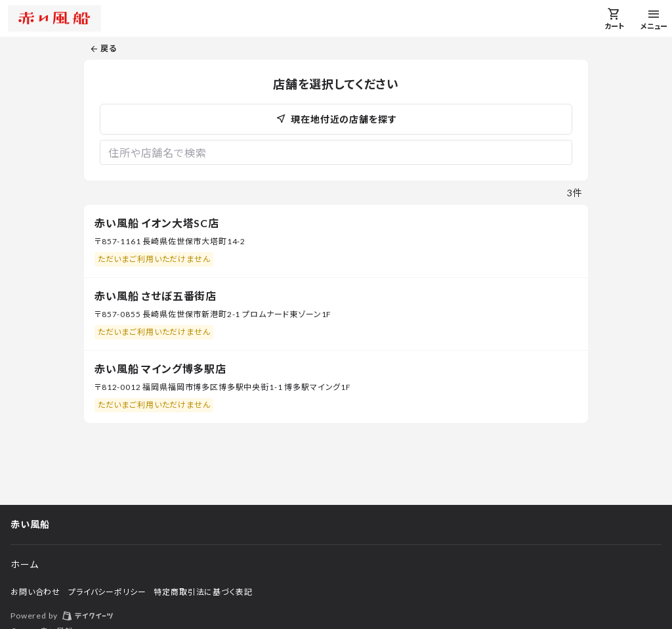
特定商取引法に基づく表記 (203, 592)
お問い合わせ (35, 592)
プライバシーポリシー (107, 592)
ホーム (25, 564)
